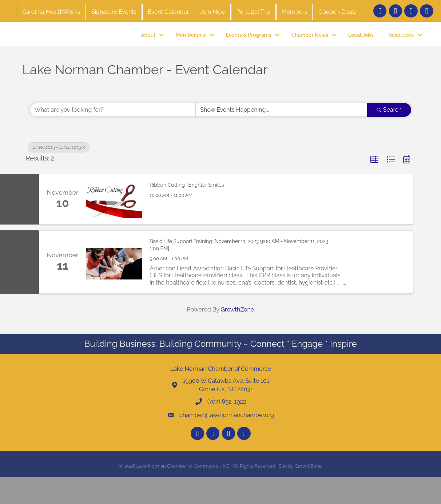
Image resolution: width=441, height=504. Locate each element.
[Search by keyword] (113, 136)
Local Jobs (361, 48)
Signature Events (114, 12)
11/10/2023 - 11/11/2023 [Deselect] (59, 174)
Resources (401, 48)
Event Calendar (168, 12)
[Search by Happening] (281, 136)
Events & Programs (248, 48)
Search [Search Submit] (389, 136)
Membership (190, 48)
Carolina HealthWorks (51, 12)
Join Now (212, 12)
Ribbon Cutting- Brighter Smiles (187, 212)
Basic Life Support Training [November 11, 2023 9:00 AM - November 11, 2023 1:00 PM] (239, 272)
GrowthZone (238, 336)
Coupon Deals (337, 12)
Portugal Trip (253, 12)
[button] (374, 186)
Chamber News (309, 48)
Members (295, 12)
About (148, 48)
